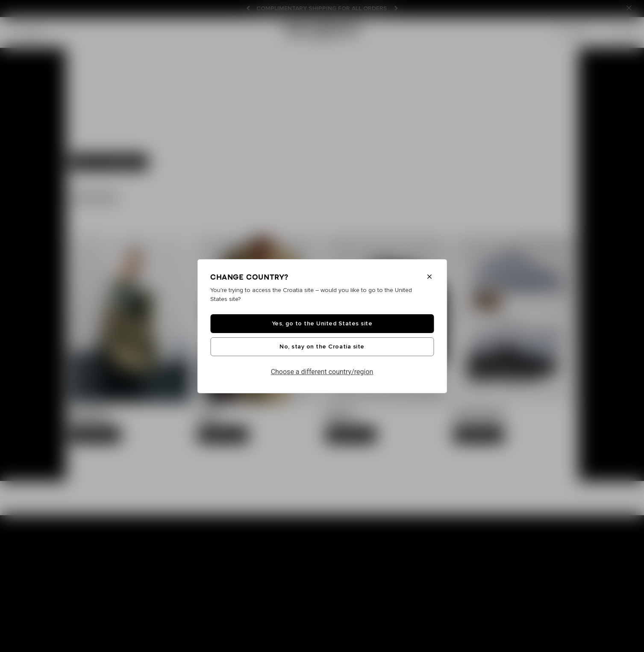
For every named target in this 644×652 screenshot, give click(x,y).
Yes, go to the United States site (322, 324)
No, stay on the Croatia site (322, 347)
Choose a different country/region (322, 372)
